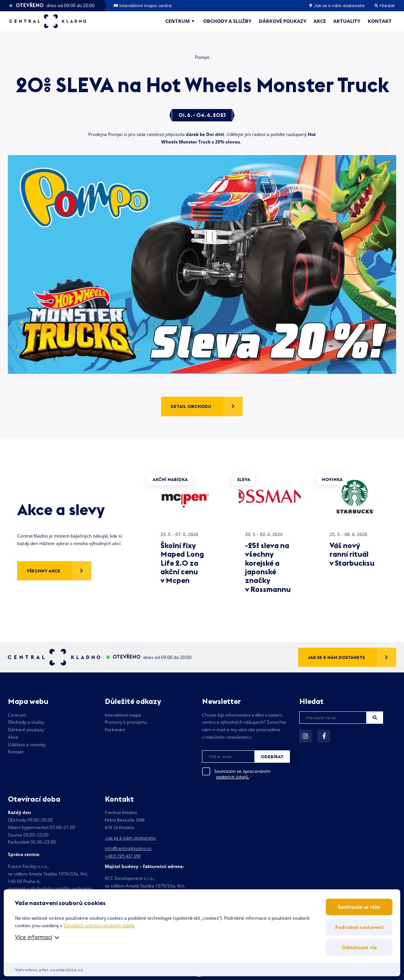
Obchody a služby (227, 21)
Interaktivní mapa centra (143, 6)
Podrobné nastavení (359, 927)
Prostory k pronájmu (126, 722)
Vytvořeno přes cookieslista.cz (49, 970)
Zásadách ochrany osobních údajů (99, 925)
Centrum (177, 21)
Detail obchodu (191, 406)
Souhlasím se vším (359, 907)
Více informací (33, 937)
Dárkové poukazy (283, 21)
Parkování (115, 730)
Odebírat (272, 757)
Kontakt (380, 21)
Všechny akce (43, 571)
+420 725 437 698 (123, 856)
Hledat (375, 718)
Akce (320, 21)
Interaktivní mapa (123, 715)
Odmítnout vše (359, 947)
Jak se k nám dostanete (337, 6)
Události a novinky (27, 745)
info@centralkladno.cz (128, 848)
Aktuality (347, 21)
